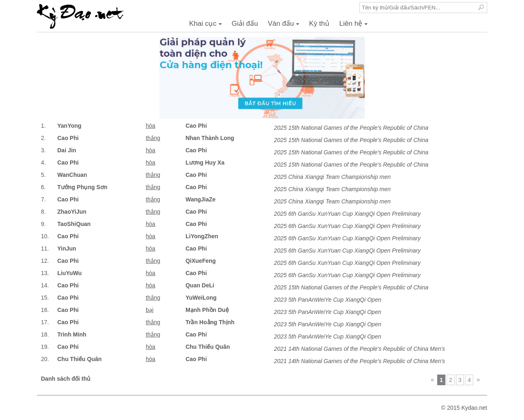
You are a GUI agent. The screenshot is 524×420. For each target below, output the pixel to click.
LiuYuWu (70, 273)
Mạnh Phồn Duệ (207, 310)
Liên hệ (355, 26)
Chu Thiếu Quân (208, 347)
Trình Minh (72, 334)
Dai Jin (67, 150)
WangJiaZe (200, 199)
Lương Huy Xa (205, 163)
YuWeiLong (201, 298)
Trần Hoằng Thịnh (210, 322)
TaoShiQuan (74, 224)
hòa (150, 126)
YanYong (69, 126)
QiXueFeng (201, 261)
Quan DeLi (200, 285)
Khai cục (207, 26)
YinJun (67, 248)
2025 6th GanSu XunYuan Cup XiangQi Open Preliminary (347, 214)
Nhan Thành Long (210, 138)
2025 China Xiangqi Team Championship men (332, 177)
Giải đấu (245, 24)
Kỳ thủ (319, 24)
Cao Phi (196, 126)
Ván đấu (285, 26)
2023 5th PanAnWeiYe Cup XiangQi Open (327, 300)
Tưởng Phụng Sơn (82, 187)
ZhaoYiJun (72, 212)
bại (150, 310)
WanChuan (72, 175)
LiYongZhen (202, 236)
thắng (153, 138)
